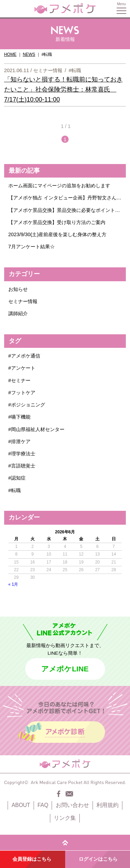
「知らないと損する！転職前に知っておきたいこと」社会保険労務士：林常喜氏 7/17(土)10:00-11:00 (63, 89)
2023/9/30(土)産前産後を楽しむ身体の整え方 (58, 234)
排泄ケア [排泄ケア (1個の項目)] (21, 441)
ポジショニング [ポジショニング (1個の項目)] (28, 405)
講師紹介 (18, 313)
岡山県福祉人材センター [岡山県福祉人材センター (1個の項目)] (38, 429)
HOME (10, 54)
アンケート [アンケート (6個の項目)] (23, 368)
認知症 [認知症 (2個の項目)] (18, 478)
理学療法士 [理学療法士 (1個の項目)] (23, 454)
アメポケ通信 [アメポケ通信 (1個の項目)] (26, 356)
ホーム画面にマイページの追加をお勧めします (59, 186)
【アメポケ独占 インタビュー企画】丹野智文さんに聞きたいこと (65, 198)
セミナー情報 (48, 70)
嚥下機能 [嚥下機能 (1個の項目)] (21, 417)
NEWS (29, 54)
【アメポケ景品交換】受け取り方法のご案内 (57, 222)
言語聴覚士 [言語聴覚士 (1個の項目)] (23, 466)
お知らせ (18, 289)
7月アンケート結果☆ (32, 247)
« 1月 (13, 584)
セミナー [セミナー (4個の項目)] (21, 380)
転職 (76, 70)
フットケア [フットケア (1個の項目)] (23, 393)
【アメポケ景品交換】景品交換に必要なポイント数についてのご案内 (65, 210)
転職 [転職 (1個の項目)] (16, 490)
